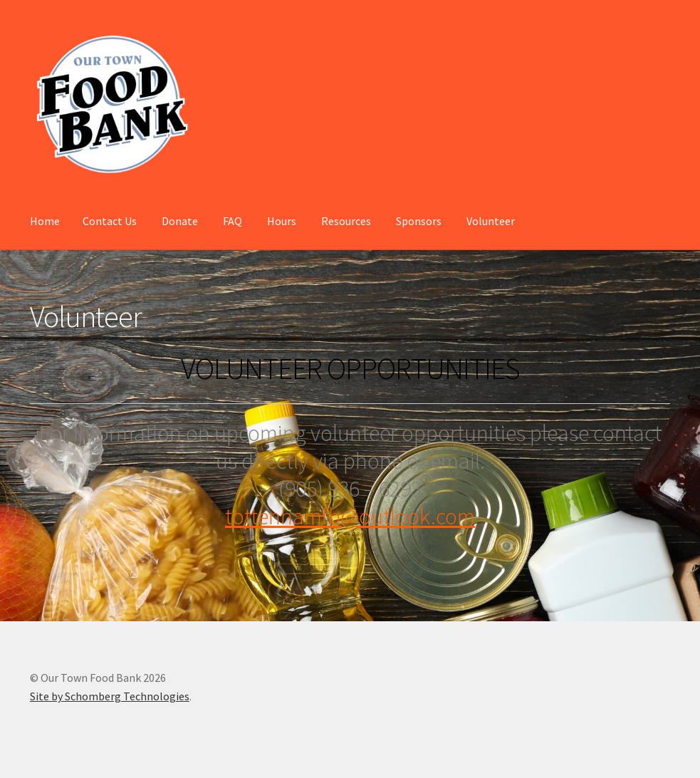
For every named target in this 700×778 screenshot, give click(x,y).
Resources (346, 221)
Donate (180, 221)
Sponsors (419, 221)
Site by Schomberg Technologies (110, 696)
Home (45, 221)
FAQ (233, 221)
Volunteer (491, 221)
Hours (282, 221)
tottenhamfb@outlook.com (350, 517)
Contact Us (110, 221)
